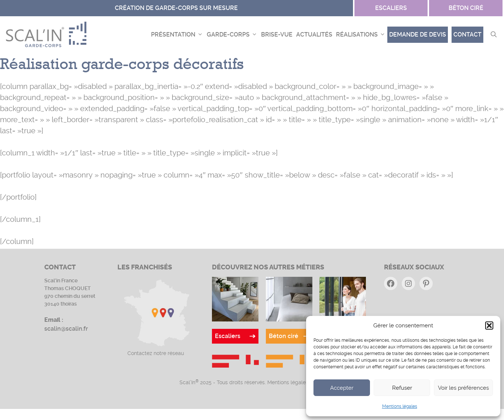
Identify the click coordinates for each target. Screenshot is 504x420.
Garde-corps (233, 35)
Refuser (402, 388)
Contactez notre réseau (156, 353)
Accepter (342, 388)
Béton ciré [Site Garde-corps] (466, 8)
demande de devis (418, 35)
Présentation (178, 35)
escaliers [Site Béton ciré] (391, 8)
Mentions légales (400, 406)
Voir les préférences (463, 388)
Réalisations (362, 35)
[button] (489, 326)
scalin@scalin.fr (66, 329)
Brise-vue (277, 35)
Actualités (314, 35)
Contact (467, 35)
